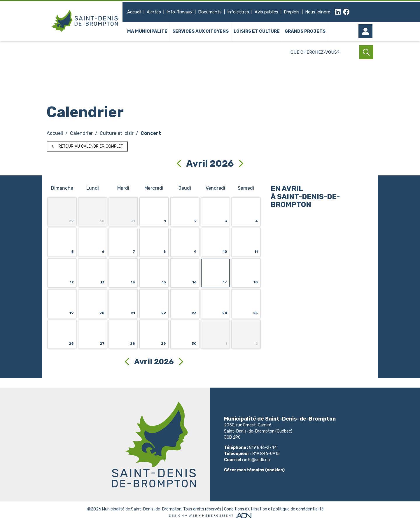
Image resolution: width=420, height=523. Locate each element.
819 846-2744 (263, 448)
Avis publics (266, 12)
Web (193, 515)
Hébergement (218, 515)
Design (177, 515)
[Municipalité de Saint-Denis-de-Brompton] (85, 21)
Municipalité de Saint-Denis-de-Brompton (142, 509)
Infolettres (238, 12)
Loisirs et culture (257, 32)
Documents (210, 12)
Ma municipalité (147, 32)
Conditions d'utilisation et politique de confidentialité (274, 509)
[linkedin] (338, 12)
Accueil (134, 12)
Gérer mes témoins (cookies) (254, 470)
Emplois (292, 12)
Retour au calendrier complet (87, 146)
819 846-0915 (266, 454)
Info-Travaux (180, 12)
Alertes (154, 12)
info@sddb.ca (257, 460)
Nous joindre (318, 12)
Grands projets (305, 32)
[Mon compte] (366, 32)
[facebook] (346, 12)
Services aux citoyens (201, 32)
